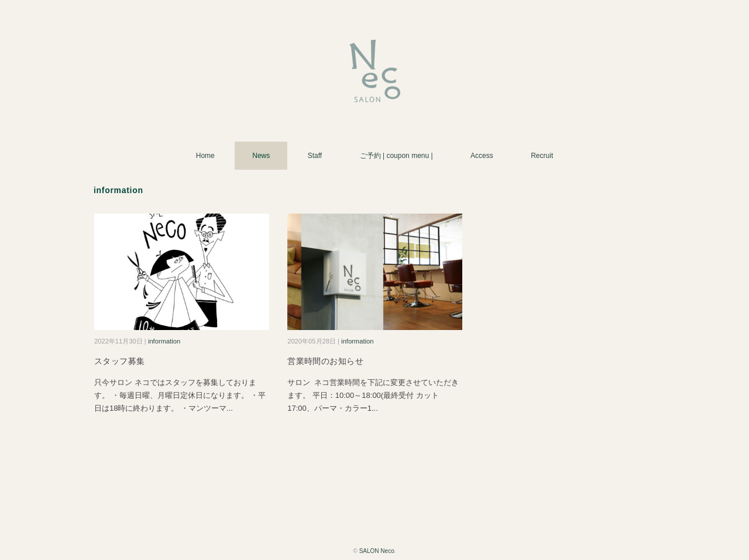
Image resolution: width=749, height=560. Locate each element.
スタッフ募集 (120, 361)
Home (205, 156)
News (261, 156)
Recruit (542, 156)
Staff (315, 156)
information (164, 341)
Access (482, 156)
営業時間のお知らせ (325, 361)
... (230, 408)
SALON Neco (377, 551)
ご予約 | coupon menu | (396, 156)
